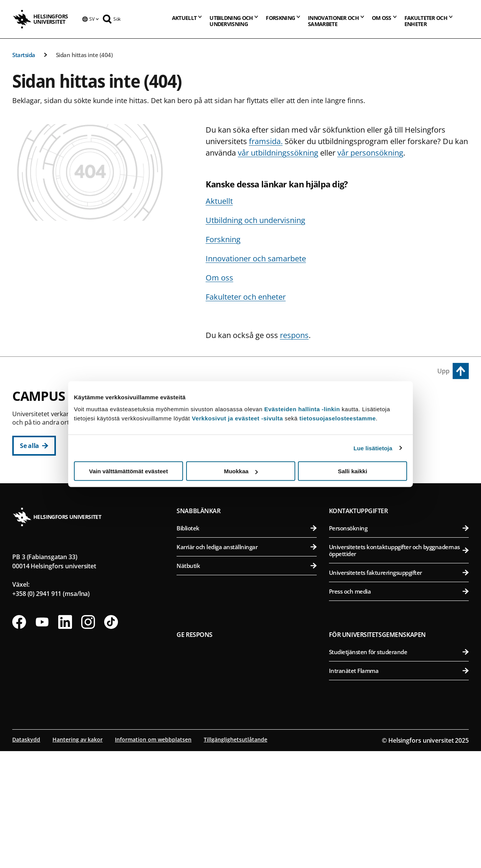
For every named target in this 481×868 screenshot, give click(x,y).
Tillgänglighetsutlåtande (236, 856)
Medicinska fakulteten (400, 526)
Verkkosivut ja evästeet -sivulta (237, 418)
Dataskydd (26, 856)
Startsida (24, 55)
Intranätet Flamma (399, 788)
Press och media (399, 708)
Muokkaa (241, 471)
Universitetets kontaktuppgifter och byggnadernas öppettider (399, 667)
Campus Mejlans (357, 508)
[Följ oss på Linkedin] (65, 739)
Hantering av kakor (78, 856)
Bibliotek (246, 645)
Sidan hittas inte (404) (84, 55)
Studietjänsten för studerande (399, 769)
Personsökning (399, 645)
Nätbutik (246, 683)
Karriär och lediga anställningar (246, 664)
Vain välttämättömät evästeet (129, 471)
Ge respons (195, 752)
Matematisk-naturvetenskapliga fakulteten (251, 563)
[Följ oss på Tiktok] (111, 739)
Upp (443, 371)
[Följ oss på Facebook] (19, 739)
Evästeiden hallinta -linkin (302, 409)
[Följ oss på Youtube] (42, 739)
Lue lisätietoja (373, 448)
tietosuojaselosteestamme (338, 418)
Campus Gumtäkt (209, 546)
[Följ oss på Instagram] (88, 739)
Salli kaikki (353, 471)
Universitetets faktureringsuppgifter (399, 689)
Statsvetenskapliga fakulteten (251, 493)
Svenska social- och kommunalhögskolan (251, 512)
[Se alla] (34, 446)
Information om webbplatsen (153, 856)
